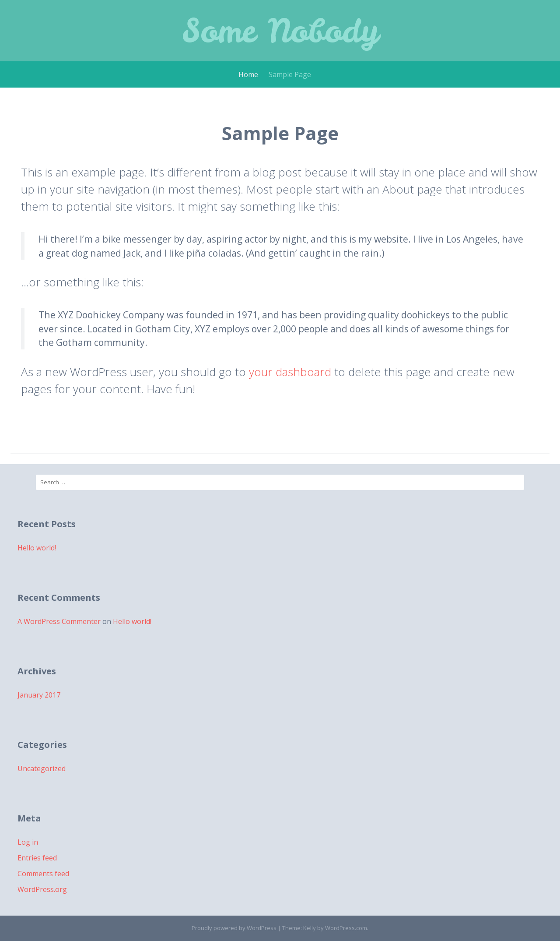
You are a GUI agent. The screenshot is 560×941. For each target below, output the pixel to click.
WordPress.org (42, 889)
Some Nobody (280, 30)
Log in (28, 842)
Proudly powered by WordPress (234, 928)
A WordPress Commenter (59, 621)
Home (248, 74)
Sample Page (290, 74)
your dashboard (290, 372)
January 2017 (39, 695)
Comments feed (43, 874)
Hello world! (37, 548)
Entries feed (37, 858)
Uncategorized (42, 768)
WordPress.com (346, 928)
